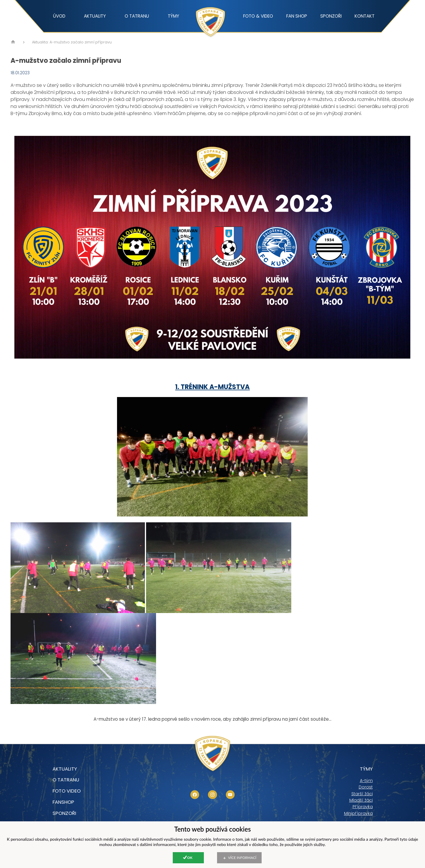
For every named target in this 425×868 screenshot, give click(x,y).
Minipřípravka (358, 813)
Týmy (173, 16)
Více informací (242, 858)
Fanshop (63, 802)
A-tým (366, 781)
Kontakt (365, 16)
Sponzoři (331, 16)
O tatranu (137, 16)
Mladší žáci (361, 800)
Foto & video (258, 16)
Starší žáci (362, 794)
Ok (190, 858)
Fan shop (297, 16)
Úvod (59, 16)
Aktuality (95, 16)
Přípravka (363, 807)
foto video (67, 791)
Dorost (366, 787)
